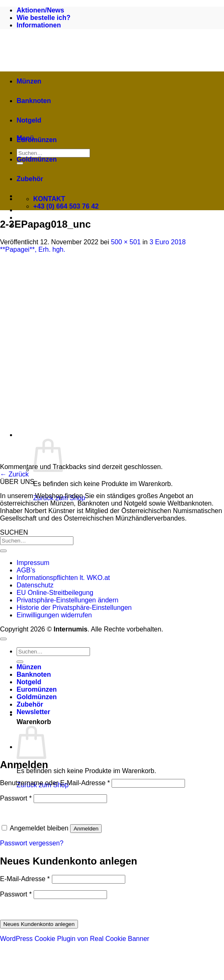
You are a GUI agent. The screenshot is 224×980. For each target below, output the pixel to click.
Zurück (14, 474)
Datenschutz (35, 585)
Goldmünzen (37, 159)
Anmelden (86, 829)
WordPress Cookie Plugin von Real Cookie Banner (75, 939)
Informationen (39, 25)
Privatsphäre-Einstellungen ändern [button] (67, 600)
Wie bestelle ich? (44, 18)
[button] (120, 714)
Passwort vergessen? (32, 843)
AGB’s (26, 570)
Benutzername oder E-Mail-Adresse (55, 783)
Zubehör (30, 179)
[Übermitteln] (3, 551)
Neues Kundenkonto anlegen (39, 924)
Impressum (33, 563)
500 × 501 (126, 242)
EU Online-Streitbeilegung (55, 593)
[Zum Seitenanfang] (3, 639)
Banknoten (34, 101)
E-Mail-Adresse (25, 879)
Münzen (29, 81)
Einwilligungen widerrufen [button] (54, 615)
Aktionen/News (40, 10)
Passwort (16, 798)
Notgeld (29, 120)
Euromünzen (37, 140)
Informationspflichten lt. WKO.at (63, 578)
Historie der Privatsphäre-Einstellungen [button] (74, 608)
